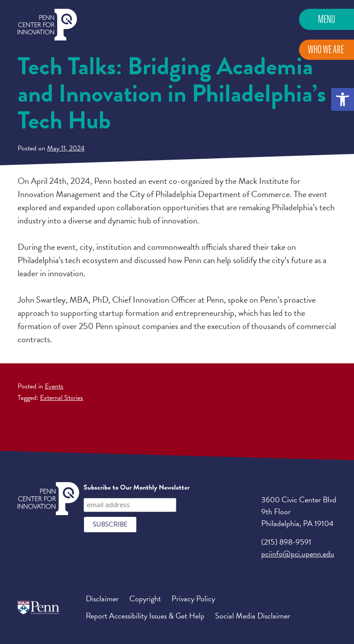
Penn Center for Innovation (47, 25)
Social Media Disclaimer (253, 616)
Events (54, 386)
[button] (343, 99)
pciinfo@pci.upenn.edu (298, 554)
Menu (327, 19)
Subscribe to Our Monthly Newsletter (137, 487)
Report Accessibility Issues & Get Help (145, 616)
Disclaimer (102, 598)
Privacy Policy (193, 598)
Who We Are (326, 49)
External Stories (62, 398)
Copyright (145, 598)
